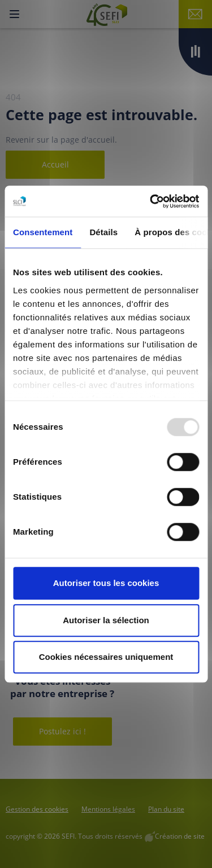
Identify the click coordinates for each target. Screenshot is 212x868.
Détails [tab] (103, 232)
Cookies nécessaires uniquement (106, 657)
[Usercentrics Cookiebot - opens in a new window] (151, 201)
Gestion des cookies (37, 809)
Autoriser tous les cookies (106, 583)
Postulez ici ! (62, 731)
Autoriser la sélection (106, 620)
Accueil (55, 164)
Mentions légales (108, 809)
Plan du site (166, 809)
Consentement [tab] (43, 232)
